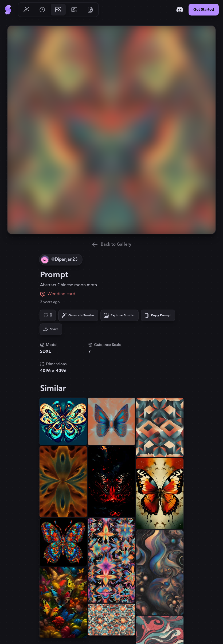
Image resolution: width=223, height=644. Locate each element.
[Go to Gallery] (58, 10)
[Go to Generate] (26, 10)
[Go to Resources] (90, 10)
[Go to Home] (8, 10)
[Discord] (180, 10)
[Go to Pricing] (74, 10)
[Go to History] (42, 10)
